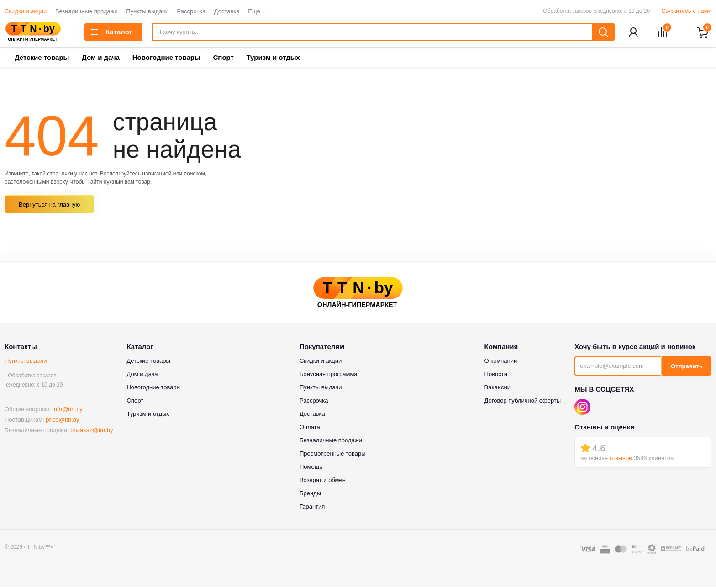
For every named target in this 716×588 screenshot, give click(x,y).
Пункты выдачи (147, 11)
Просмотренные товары (333, 454)
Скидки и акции (26, 11)
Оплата (310, 428)
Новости (496, 375)
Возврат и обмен (323, 481)
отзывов (621, 459)
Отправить (687, 367)
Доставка (227, 11)
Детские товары (42, 58)
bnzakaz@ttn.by (92, 431)
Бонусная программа (329, 375)
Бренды (310, 494)
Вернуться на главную (49, 205)
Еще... (256, 11)
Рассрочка (192, 11)
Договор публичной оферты (523, 401)
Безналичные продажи (87, 11)
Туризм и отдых (273, 58)
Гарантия (312, 507)
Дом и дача (101, 58)
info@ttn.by (68, 410)
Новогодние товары (166, 58)
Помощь (311, 468)
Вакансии (498, 388)
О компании (501, 362)
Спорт (223, 58)
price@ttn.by (62, 421)
